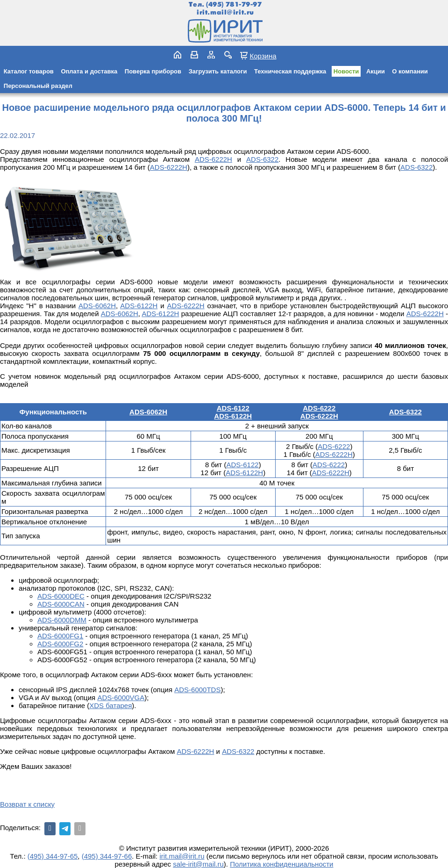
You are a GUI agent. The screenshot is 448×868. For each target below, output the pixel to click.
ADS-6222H (319, 416)
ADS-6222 (319, 408)
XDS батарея (110, 705)
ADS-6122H (139, 306)
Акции (376, 71)
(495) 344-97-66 (107, 856)
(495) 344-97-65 (53, 856)
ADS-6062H (97, 306)
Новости (346, 71)
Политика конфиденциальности (281, 864)
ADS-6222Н (213, 159)
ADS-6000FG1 (60, 636)
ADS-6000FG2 (60, 644)
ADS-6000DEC (61, 596)
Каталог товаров (29, 71)
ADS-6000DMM (62, 620)
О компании (410, 71)
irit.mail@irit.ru (225, 12)
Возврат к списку (27, 804)
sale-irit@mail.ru (198, 864)
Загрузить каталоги (218, 71)
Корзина (263, 56)
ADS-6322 (262, 159)
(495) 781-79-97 (234, 4)
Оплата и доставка (89, 71)
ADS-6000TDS (197, 690)
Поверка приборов (153, 71)
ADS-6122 (233, 408)
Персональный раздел (38, 86)
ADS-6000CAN (61, 604)
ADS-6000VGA (121, 698)
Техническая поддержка (290, 71)
